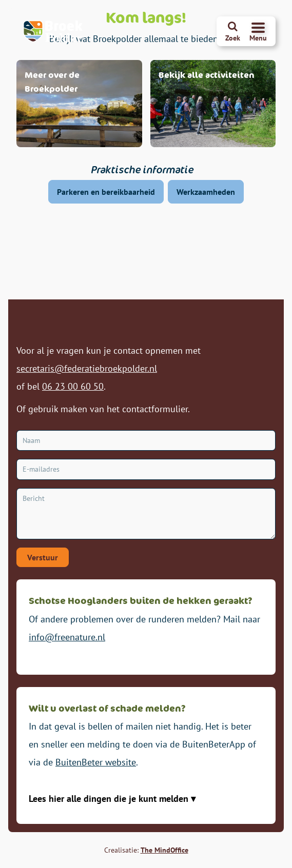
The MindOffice (164, 850)
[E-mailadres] (146, 469)
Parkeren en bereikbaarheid (106, 192)
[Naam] (146, 441)
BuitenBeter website (96, 762)
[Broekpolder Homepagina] (53, 31)
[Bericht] (146, 514)
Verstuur (43, 557)
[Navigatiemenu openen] (258, 31)
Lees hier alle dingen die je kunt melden (110, 799)
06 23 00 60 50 (73, 386)
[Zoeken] (233, 31)
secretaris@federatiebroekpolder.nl (87, 368)
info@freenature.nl (67, 637)
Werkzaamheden (206, 192)
